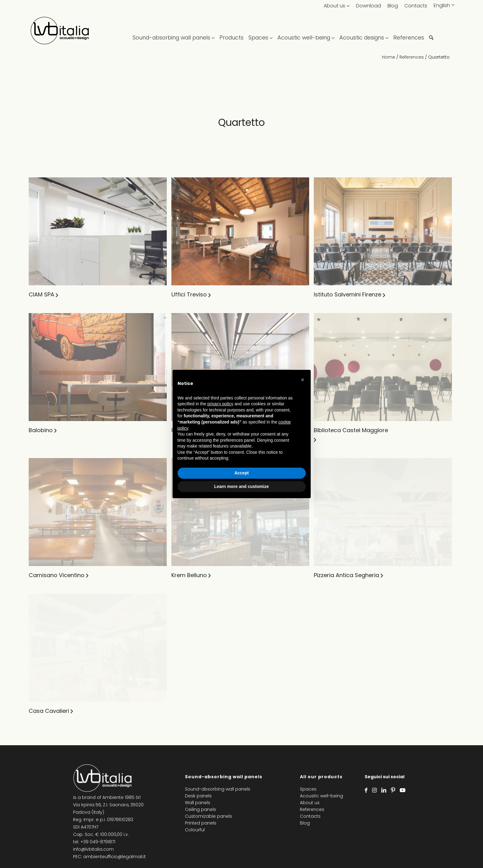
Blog (393, 6)
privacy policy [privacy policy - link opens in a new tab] (220, 404)
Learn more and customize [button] (241, 486)
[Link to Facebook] (366, 790)
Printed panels (201, 823)
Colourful (195, 830)
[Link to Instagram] (374, 790)
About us (334, 6)
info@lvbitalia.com (93, 849)
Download (368, 6)
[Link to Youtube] (403, 790)
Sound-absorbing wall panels (218, 789)
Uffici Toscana (289, 526)
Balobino (41, 526)
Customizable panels (209, 816)
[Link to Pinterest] (393, 790)
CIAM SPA (41, 294)
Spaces (308, 789)
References (412, 57)
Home (389, 57)
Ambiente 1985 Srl (121, 797)
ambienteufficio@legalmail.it (115, 857)
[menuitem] (175, 31)
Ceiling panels (201, 809)
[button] (303, 380)
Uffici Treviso (287, 294)
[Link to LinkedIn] (384, 790)
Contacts (416, 6)
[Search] (431, 31)
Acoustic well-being (321, 796)
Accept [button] (241, 473)
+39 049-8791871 (98, 842)
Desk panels (198, 796)
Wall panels (198, 803)
